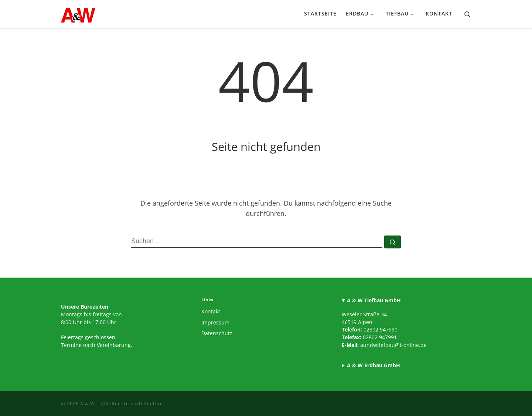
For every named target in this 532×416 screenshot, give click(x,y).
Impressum (215, 323)
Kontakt (211, 312)
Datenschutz (217, 333)
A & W (88, 403)
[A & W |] (78, 13)
